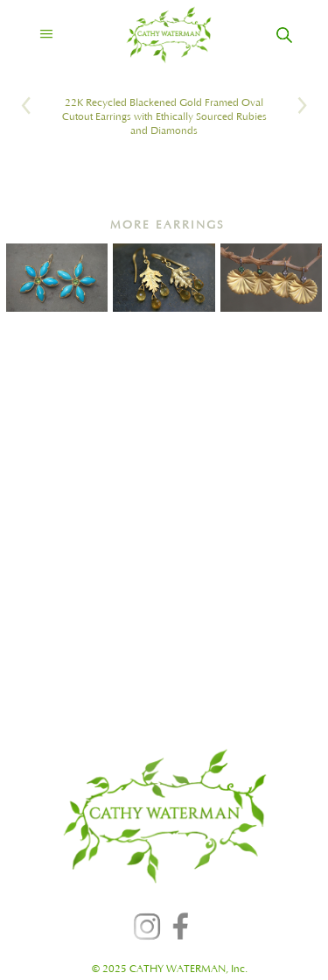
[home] (154, 35)
